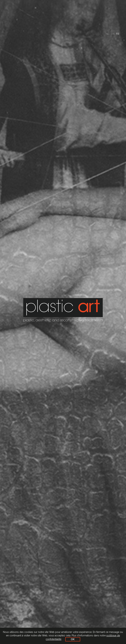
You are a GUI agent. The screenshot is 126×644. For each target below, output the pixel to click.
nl (108, 34)
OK (73, 639)
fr (118, 34)
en (113, 34)
